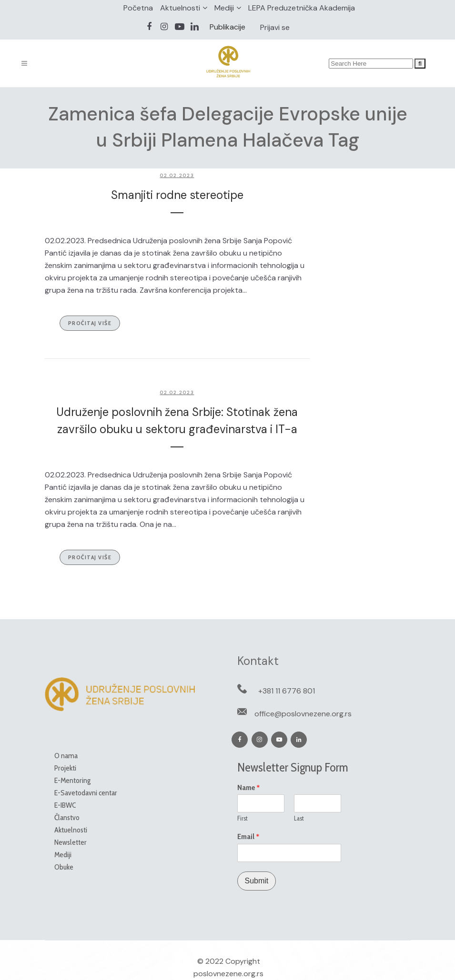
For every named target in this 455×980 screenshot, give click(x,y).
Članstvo (67, 817)
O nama (66, 756)
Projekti (65, 768)
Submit (257, 881)
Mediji (224, 8)
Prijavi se (275, 27)
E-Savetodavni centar (86, 793)
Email (248, 837)
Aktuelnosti (180, 8)
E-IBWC (65, 805)
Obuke (64, 867)
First (243, 818)
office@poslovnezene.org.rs (303, 714)
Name (249, 788)
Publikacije (227, 27)
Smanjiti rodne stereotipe (177, 195)
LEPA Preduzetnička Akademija (302, 8)
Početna (138, 8)
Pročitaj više (90, 323)
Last (299, 818)
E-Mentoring (72, 780)
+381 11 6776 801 (287, 691)
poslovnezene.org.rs (228, 974)
